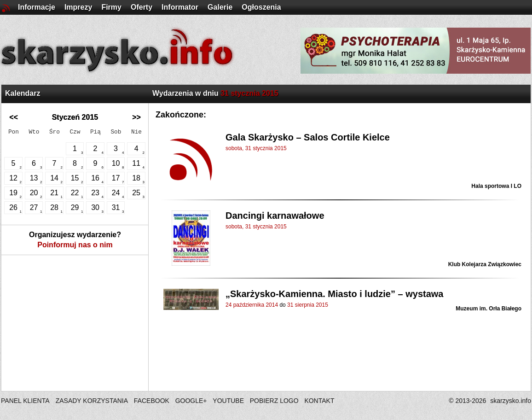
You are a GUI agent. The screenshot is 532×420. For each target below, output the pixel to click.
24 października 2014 (252, 305)
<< (14, 117)
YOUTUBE (228, 401)
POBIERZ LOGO (274, 401)
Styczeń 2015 (75, 117)
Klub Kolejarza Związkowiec (485, 264)
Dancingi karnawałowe (275, 216)
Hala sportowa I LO (496, 186)
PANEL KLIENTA (26, 401)
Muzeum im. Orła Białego (489, 309)
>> (136, 117)
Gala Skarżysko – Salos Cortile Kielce (308, 137)
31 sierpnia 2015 (308, 305)
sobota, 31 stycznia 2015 (256, 148)
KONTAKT (319, 401)
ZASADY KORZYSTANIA (92, 401)
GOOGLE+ (191, 401)
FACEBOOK (152, 401)
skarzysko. (511, 401)
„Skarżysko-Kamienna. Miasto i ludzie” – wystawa (335, 294)
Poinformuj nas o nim (75, 245)
